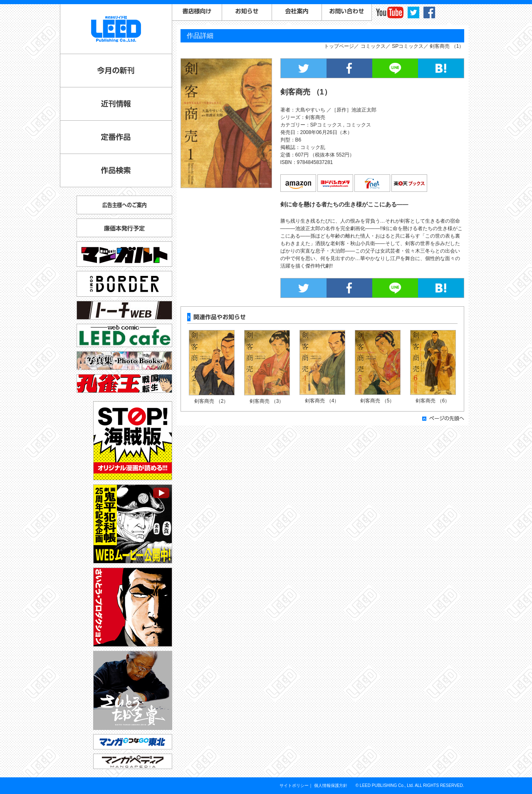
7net (373, 184)
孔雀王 (124, 383)
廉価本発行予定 (124, 228)
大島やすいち (310, 110)
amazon (299, 184)
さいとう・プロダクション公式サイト (133, 607)
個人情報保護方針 (331, 785)
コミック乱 (313, 147)
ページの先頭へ (443, 418)
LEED (116, 29)
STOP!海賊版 (133, 441)
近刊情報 (116, 104)
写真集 (124, 361)
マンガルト (124, 254)
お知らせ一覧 (247, 12)
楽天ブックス (410, 184)
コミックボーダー (124, 280)
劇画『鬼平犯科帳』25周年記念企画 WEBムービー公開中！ (133, 524)
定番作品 (116, 137)
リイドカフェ (124, 335)
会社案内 (297, 12)
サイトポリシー (294, 785)
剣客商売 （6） (433, 401)
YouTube (390, 12)
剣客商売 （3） (267, 401)
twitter (413, 12)
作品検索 (116, 170)
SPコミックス (408, 46)
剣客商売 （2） (211, 401)
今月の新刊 (116, 71)
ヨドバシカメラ (336, 184)
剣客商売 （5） (377, 401)
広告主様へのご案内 (124, 205)
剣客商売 (315, 117)
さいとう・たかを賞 (133, 690)
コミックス (373, 46)
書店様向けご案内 (197, 12)
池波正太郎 (364, 110)
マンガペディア (133, 761)
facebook (429, 12)
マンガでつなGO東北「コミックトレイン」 (133, 742)
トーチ (124, 310)
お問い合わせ (347, 12)
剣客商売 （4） (322, 401)
